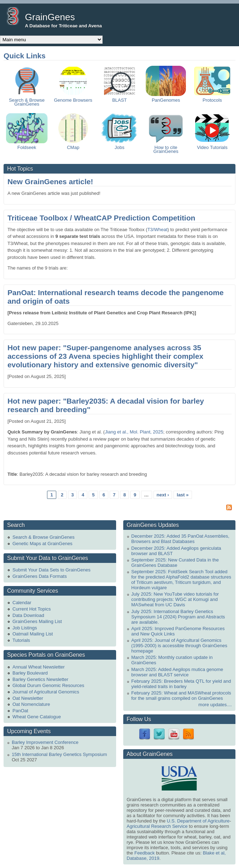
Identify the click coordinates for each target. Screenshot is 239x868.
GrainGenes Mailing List (37, 621)
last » (183, 495)
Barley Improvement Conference (45, 742)
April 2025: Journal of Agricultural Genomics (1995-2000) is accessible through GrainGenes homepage (180, 646)
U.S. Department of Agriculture (198, 821)
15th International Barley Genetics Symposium (59, 754)
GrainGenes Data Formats (40, 576)
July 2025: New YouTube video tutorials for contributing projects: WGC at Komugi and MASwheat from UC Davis (175, 599)
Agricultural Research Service (157, 826)
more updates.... (215, 705)
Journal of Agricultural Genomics (46, 692)
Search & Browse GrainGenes (27, 100)
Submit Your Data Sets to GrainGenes (51, 570)
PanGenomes (166, 98)
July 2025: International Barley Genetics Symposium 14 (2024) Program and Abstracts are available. (178, 617)
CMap (73, 145)
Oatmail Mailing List (33, 634)
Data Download (28, 615)
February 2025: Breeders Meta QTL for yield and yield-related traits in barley (181, 684)
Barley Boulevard (30, 673)
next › (163, 495)
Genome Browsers (73, 98)
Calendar (22, 603)
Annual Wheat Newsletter (39, 667)
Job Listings (25, 628)
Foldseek (27, 145)
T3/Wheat (157, 230)
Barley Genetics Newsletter (40, 679)
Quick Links (25, 56)
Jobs (119, 145)
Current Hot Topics (32, 609)
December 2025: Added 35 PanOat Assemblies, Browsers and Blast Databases (180, 539)
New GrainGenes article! (50, 182)
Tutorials (21, 640)
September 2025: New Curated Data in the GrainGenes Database (175, 563)
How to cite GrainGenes (166, 147)
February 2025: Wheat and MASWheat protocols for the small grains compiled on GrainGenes (181, 696)
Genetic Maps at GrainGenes (42, 544)
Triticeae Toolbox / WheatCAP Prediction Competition (101, 218)
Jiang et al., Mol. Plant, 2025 (134, 432)
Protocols (212, 98)
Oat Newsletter (28, 698)
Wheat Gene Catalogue (37, 717)
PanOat (20, 711)
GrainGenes (50, 17)
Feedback (144, 853)
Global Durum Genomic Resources (48, 685)
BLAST (119, 98)
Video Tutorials (212, 145)
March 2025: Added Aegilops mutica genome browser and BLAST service (177, 672)
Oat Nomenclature (31, 704)
